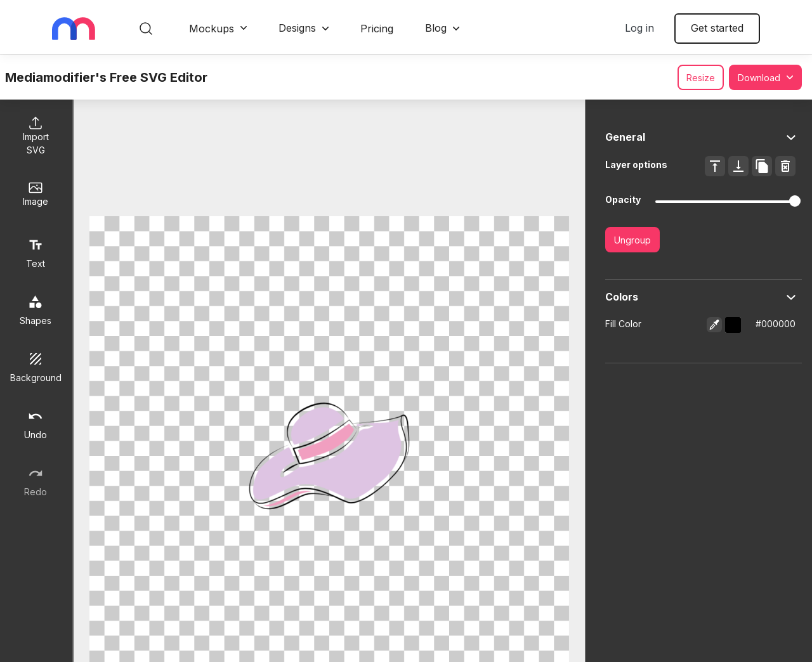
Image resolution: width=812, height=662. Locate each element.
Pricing (377, 29)
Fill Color (623, 324)
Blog (436, 28)
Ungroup (632, 240)
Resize (701, 78)
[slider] (795, 201)
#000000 (776, 324)
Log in (639, 28)
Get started (717, 28)
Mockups (212, 29)
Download (759, 78)
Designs (297, 28)
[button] (733, 325)
